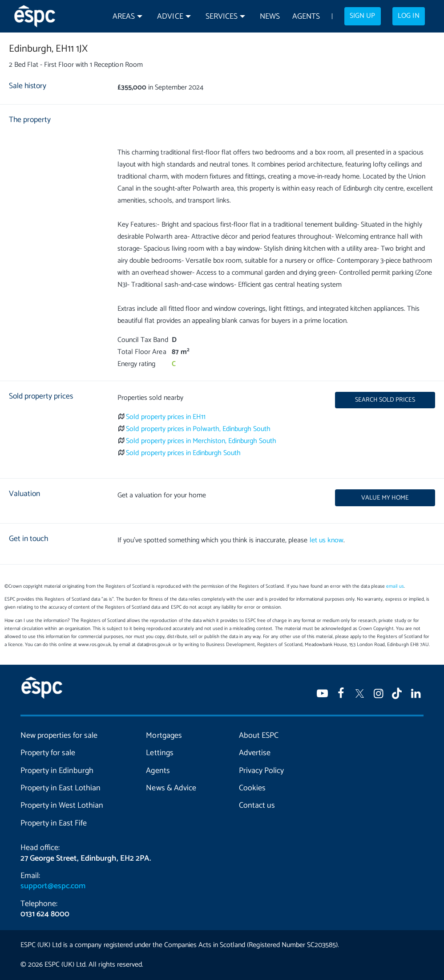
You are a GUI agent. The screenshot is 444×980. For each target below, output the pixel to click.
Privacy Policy (261, 771)
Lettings (159, 753)
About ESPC (259, 736)
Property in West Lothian (62, 805)
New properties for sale (59, 736)
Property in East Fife (54, 823)
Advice (170, 17)
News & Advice (171, 788)
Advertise (255, 753)
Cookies (252, 788)
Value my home (385, 498)
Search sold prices (385, 400)
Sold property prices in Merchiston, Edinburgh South (201, 441)
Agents (306, 17)
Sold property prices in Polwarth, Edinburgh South (198, 429)
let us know (327, 540)
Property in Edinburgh (57, 771)
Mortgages (164, 736)
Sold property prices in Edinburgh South (183, 453)
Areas (124, 17)
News (270, 17)
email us (395, 586)
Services (222, 17)
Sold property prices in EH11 (166, 417)
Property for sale (48, 753)
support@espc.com (53, 886)
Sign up (362, 16)
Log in (408, 16)
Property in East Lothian (61, 788)
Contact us (257, 805)
